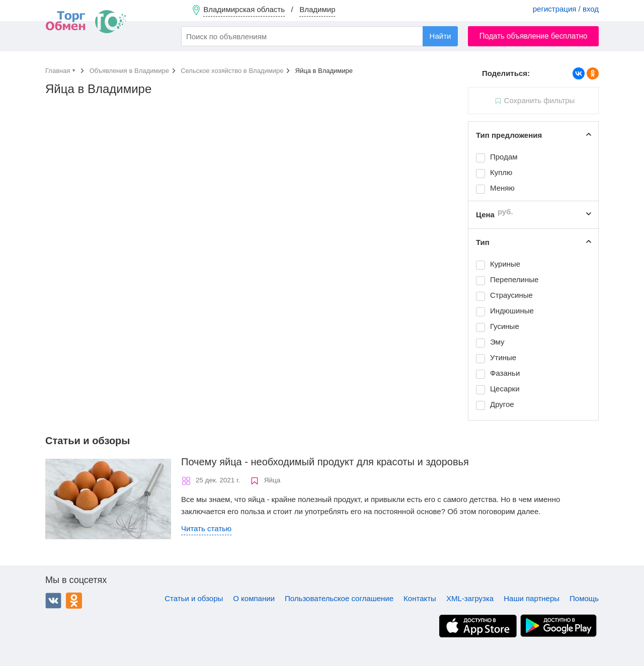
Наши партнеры (532, 598)
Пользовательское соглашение (339, 598)
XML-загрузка (470, 598)
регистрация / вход (566, 9)
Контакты (420, 598)
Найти (440, 36)
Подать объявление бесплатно (534, 36)
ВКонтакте (53, 601)
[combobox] (319, 36)
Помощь (584, 598)
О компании (254, 598)
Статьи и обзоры (194, 598)
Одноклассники (74, 601)
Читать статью (206, 528)
